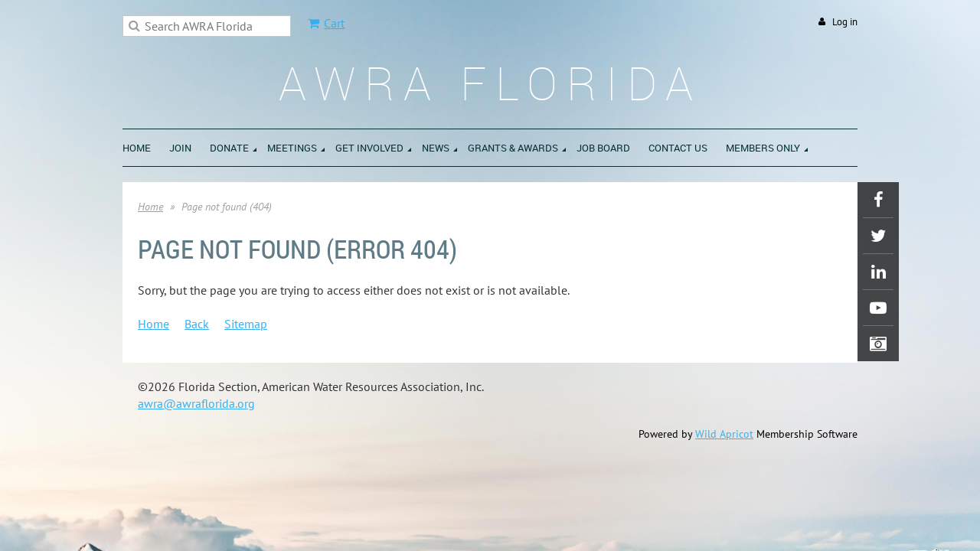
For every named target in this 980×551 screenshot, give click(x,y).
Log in (845, 22)
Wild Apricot (724, 434)
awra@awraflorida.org (196, 403)
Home (150, 207)
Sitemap (246, 324)
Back (197, 324)
